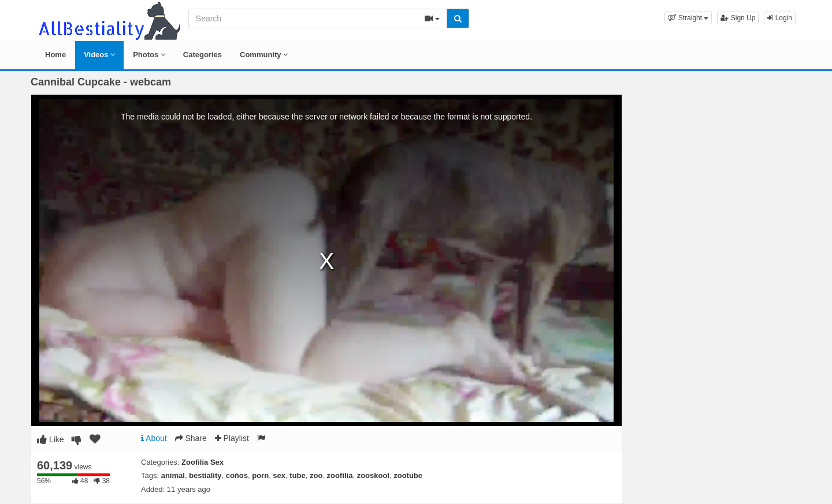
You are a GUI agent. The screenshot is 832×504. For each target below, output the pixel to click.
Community (264, 55)
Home (55, 55)
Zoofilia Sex (203, 462)
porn (260, 475)
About (154, 438)
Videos (99, 55)
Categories (203, 55)
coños (237, 475)
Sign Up (738, 18)
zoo (316, 475)
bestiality (205, 475)
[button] (688, 18)
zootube (408, 475)
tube (297, 475)
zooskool (373, 475)
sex (279, 475)
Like (51, 439)
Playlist (232, 438)
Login (780, 18)
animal (173, 475)
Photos (149, 55)
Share (191, 438)
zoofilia (340, 475)
